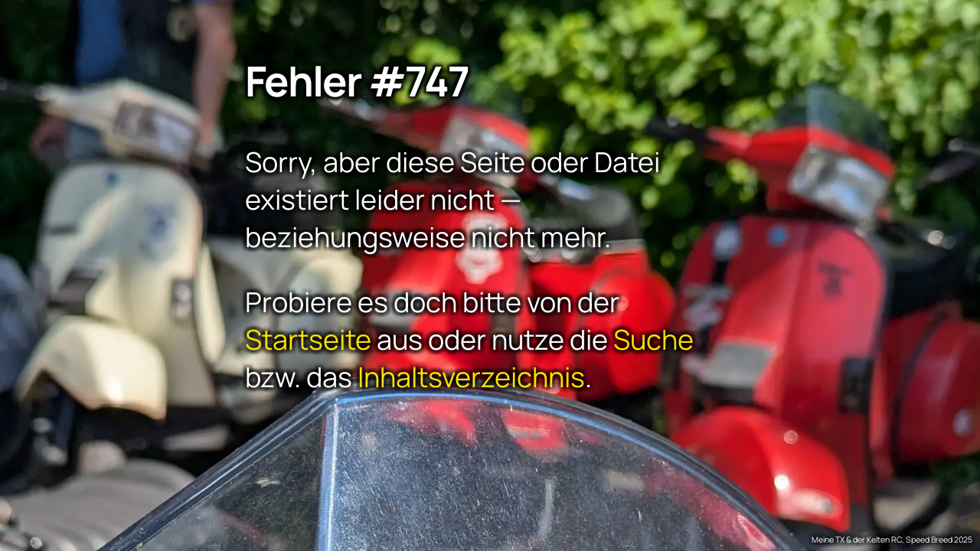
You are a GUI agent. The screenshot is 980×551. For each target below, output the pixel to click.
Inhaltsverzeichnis (471, 377)
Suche (653, 339)
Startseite (308, 339)
